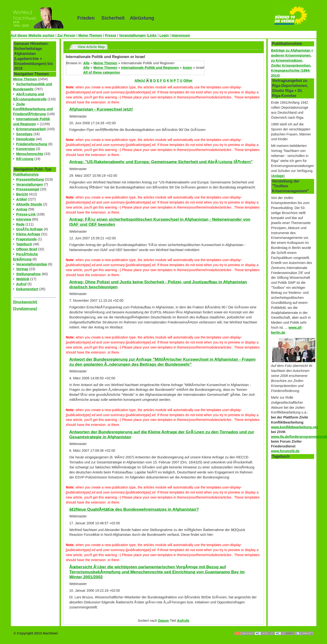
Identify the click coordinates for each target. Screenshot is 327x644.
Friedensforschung (32, 144)
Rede (20, 224)
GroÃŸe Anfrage (29, 229)
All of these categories (102, 72)
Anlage (278, 176)
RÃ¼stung (25, 159)
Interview (24, 219)
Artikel (22, 199)
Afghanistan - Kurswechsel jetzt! (101, 109)
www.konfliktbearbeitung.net (295, 427)
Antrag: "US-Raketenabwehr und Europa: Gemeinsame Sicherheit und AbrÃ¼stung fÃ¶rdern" (161, 162)
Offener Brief (27, 249)
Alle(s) (140, 80)
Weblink (23, 279)
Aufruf (21, 284)
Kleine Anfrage (28, 234)
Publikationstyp (26, 174)
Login (164, 35)
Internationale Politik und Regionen (150, 68)
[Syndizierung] (25, 309)
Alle (86, 63)
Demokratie (26, 139)
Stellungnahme (29, 274)
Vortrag (22, 269)
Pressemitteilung (30, 179)
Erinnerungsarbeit (31, 129)
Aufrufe (183, 621)
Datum (163, 621)
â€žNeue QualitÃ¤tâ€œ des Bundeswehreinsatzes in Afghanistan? (134, 509)
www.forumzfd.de (285, 451)
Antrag (22, 209)
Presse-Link (26, 214)
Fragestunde (27, 239)
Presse (110, 35)
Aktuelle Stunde (29, 204)
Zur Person (66, 35)
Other (188, 80)
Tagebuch (24, 244)
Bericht (22, 194)
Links (152, 35)
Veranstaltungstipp (32, 264)
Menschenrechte (30, 154)
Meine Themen (90, 35)
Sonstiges (24, 134)
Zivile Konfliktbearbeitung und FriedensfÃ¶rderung (33, 109)
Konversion (26, 149)
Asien (187, 68)
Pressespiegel (28, 189)
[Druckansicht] (25, 302)
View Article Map (91, 47)
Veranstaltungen (132, 35)
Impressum (181, 35)
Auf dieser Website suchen (33, 35)
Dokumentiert (27, 289)
